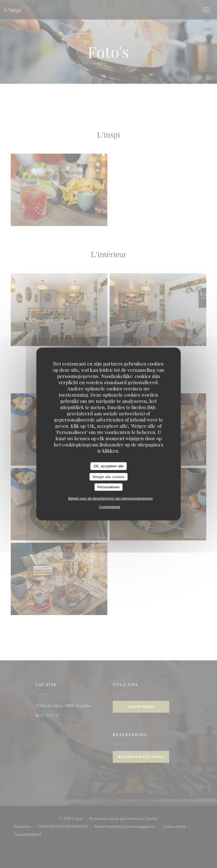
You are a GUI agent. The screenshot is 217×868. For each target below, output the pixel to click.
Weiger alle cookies (108, 477)
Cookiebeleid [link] (109, 507)
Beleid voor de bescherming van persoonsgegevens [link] (110, 498)
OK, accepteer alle (109, 466)
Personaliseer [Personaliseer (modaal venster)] (108, 487)
